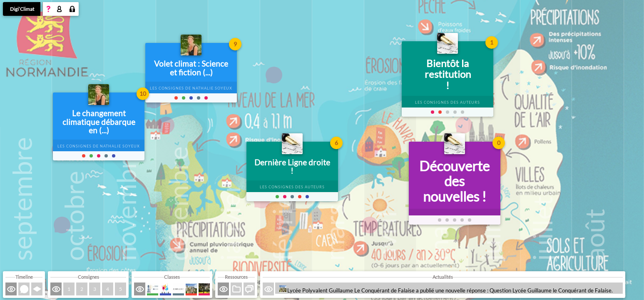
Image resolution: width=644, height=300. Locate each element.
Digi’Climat (22, 9)
